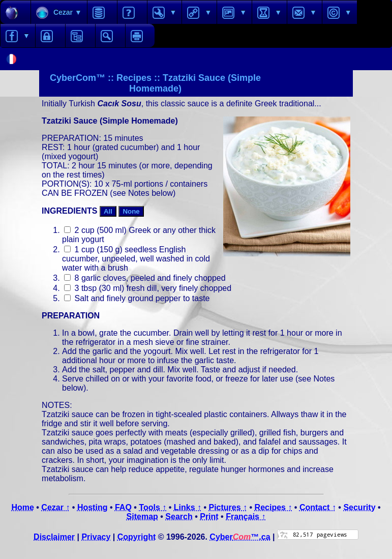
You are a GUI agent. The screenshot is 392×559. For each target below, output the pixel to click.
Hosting (93, 507)
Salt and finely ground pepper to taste (137, 298)
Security (359, 507)
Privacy (96, 537)
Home (22, 507)
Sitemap (142, 517)
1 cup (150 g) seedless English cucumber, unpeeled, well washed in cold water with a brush (136, 259)
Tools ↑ (153, 507)
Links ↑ (188, 507)
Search (179, 517)
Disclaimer (54, 537)
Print (209, 517)
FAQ (123, 507)
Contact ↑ (318, 507)
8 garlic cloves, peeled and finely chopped (145, 278)
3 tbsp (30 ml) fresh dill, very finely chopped (148, 288)
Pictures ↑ (228, 507)
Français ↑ (246, 517)
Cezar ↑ (55, 507)
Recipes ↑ (274, 507)
